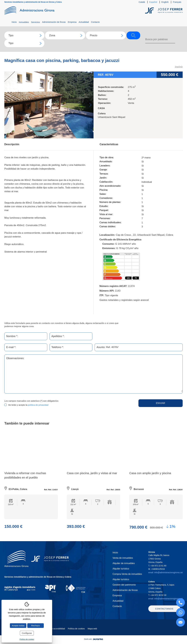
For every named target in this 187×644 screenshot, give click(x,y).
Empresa (72, 22)
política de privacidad (38, 405)
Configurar (27, 633)
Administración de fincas (54, 22)
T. (157, 566)
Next (90, 105)
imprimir (179, 67)
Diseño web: (93, 643)
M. (156, 569)
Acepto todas (18, 626)
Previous (8, 105)
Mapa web (92, 632)
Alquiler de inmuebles (124, 563)
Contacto (95, 22)
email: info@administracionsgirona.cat (165, 573)
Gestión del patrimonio (124, 585)
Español (153, 2)
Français (177, 2)
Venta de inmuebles (123, 558)
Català (142, 2)
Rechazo (35, 626)
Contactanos (164, 612)
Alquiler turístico (121, 569)
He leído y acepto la (28, 405)
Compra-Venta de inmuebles (127, 574)
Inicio (14, 22)
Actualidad (84, 22)
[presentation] (98, 405)
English (165, 2)
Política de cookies (76, 632)
